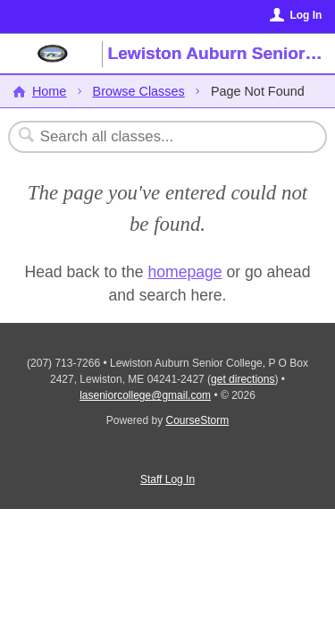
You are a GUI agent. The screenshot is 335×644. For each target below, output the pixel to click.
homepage (184, 272)
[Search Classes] (158, 137)
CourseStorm (198, 420)
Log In (306, 15)
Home (49, 91)
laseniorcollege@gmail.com (145, 395)
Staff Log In (167, 479)
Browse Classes (139, 91)
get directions (243, 379)
